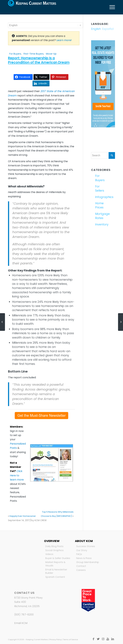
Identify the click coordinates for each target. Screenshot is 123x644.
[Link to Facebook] (93, 639)
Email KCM (21, 623)
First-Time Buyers (34, 54)
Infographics (99, 197)
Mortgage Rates (99, 216)
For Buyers (15, 54)
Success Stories (86, 546)
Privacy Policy (55, 640)
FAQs (79, 554)
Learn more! (64, 40)
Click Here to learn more (17, 475)
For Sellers (99, 188)
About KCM (84, 541)
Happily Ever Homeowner (23, 516)
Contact (81, 566)
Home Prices (99, 205)
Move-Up (51, 54)
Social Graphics (54, 550)
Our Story (82, 550)
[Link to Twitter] (98, 639)
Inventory (99, 224)
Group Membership (88, 562)
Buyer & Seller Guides (58, 558)
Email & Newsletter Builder (56, 571)
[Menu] (111, 7)
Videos (49, 554)
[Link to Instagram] (103, 639)
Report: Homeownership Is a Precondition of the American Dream (39, 60)
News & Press (84, 558)
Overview (52, 541)
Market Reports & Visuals (55, 564)
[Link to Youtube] (108, 639)
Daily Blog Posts (54, 546)
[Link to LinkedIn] (113, 639)
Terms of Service (70, 640)
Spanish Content (55, 577)
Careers (81, 570)
